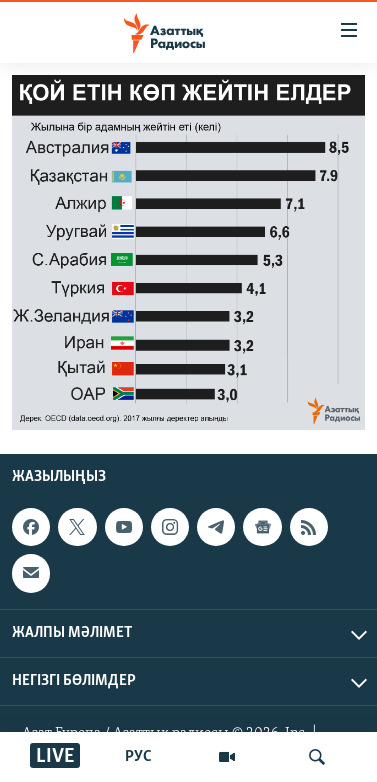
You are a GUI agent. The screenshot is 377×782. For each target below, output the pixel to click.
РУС (138, 757)
